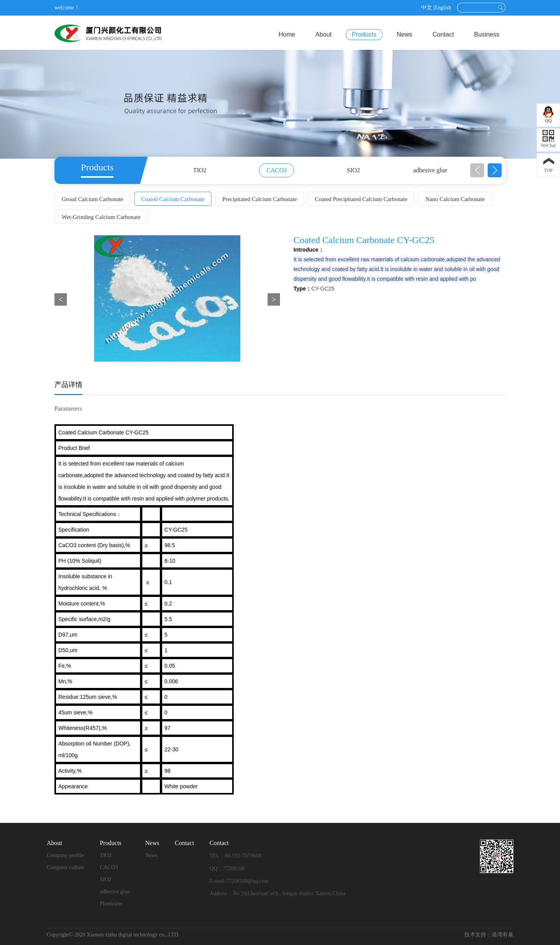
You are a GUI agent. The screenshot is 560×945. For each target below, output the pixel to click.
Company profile (65, 855)
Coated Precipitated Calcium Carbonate (363, 199)
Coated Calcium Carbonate (173, 199)
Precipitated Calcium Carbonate (261, 199)
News (404, 34)
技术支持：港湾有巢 (489, 935)
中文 (427, 8)
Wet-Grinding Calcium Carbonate (101, 217)
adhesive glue (430, 170)
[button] (495, 170)
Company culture (66, 867)
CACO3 (276, 170)
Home (287, 34)
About (324, 34)
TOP (548, 170)
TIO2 (200, 170)
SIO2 (353, 170)
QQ (548, 121)
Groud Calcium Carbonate (93, 199)
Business (487, 34)
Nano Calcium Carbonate (457, 199)
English (443, 8)
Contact (443, 34)
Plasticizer (111, 904)
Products (364, 34)
